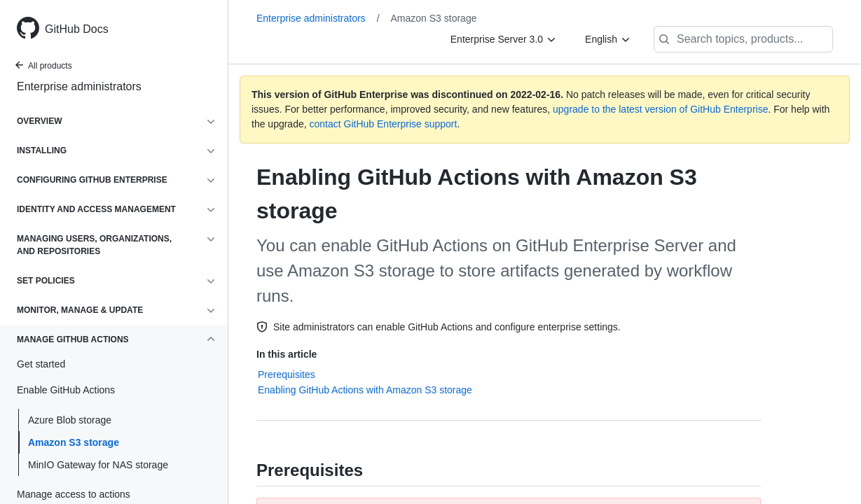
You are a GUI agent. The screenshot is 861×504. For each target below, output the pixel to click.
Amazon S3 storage (74, 442)
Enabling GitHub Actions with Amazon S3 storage (365, 390)
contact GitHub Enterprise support (384, 124)
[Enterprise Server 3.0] (504, 39)
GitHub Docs (77, 29)
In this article (287, 354)
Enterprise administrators (79, 86)
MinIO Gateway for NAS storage (98, 465)
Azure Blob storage (70, 420)
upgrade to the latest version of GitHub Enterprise (660, 109)
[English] (608, 39)
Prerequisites (287, 374)
